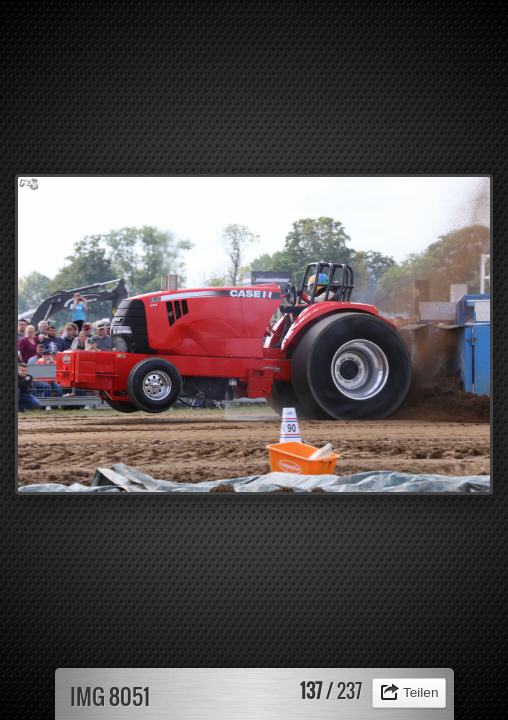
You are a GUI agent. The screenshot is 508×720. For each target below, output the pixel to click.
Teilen (421, 692)
